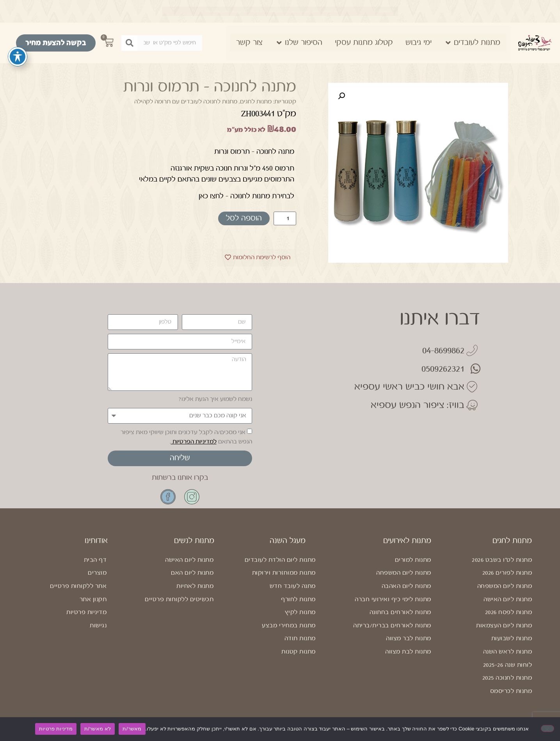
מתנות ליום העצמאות (504, 626)
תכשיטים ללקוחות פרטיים (179, 599)
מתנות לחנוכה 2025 (507, 678)
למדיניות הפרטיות (194, 442)
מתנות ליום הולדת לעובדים (280, 560)
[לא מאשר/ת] (548, 729)
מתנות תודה (300, 639)
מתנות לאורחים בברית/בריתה (392, 626)
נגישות (98, 626)
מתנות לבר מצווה (409, 639)
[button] (341, 96)
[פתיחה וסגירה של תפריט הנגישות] (18, 57)
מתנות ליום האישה (508, 599)
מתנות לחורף (298, 599)
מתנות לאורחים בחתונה (400, 612)
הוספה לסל (244, 218)
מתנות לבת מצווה (408, 652)
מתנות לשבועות (512, 639)
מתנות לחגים (256, 102)
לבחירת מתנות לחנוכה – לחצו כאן (246, 196)
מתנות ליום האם (192, 573)
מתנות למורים (413, 560)
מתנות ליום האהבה (406, 586)
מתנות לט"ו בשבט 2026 (502, 560)
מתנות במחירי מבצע (289, 626)
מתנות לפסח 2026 (509, 612)
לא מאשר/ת (98, 729)
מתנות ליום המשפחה (505, 586)
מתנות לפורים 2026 (507, 573)
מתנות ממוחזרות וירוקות (284, 573)
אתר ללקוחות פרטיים (78, 586)
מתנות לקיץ (300, 612)
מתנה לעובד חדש (293, 586)
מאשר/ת (132, 729)
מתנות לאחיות (195, 586)
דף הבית (95, 560)
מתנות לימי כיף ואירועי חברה (393, 599)
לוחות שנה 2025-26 (508, 665)
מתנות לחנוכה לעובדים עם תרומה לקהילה (186, 102)
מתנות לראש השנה (508, 652)
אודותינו (96, 541)
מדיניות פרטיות (86, 612)
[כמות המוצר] (285, 218)
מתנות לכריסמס (511, 691)
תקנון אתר (93, 599)
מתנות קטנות (299, 652)
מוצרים (97, 573)
